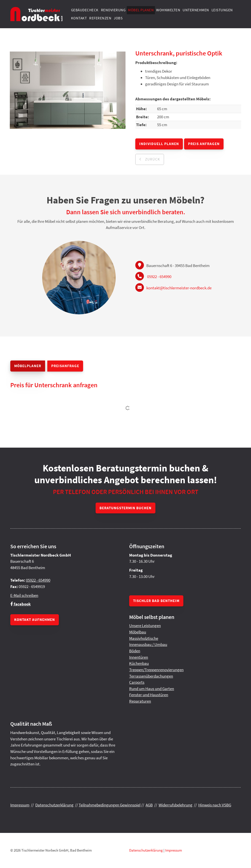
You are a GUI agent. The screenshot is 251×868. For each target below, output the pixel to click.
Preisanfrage (65, 366)
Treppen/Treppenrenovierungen (156, 670)
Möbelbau (138, 632)
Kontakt (79, 18)
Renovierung (113, 10)
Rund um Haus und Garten (152, 689)
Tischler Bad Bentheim (156, 601)
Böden (135, 651)
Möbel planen (141, 10)
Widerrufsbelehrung (176, 805)
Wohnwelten (168, 10)
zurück (152, 159)
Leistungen (222, 10)
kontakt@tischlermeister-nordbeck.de (179, 288)
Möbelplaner (28, 366)
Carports (137, 682)
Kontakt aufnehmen (35, 620)
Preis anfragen (204, 144)
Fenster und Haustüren (149, 695)
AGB (149, 805)
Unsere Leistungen (145, 626)
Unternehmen (196, 10)
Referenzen (100, 18)
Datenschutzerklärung (54, 805)
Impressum (20, 805)
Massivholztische (144, 638)
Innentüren (139, 657)
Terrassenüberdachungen (151, 676)
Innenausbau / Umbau (148, 644)
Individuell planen (159, 144)
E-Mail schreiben (24, 595)
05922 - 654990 (159, 277)
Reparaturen (140, 701)
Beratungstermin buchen (125, 508)
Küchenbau (139, 663)
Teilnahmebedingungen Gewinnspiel (110, 805)
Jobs (118, 18)
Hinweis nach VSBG (215, 805)
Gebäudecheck (85, 10)
